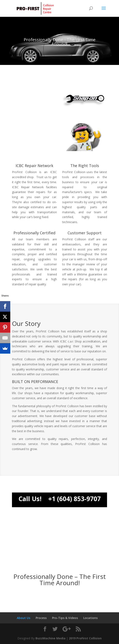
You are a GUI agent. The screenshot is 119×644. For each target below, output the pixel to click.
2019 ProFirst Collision (85, 638)
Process (41, 618)
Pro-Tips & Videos (65, 618)
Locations (90, 618)
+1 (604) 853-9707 (75, 499)
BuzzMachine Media (50, 638)
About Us (24, 618)
